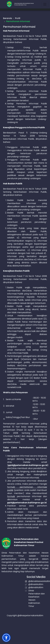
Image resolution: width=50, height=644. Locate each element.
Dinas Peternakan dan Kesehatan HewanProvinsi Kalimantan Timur (24, 4)
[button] (6, 638)
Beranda (8, 18)
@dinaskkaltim (36, 584)
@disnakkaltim (36, 587)
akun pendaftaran (37, 468)
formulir (11, 496)
